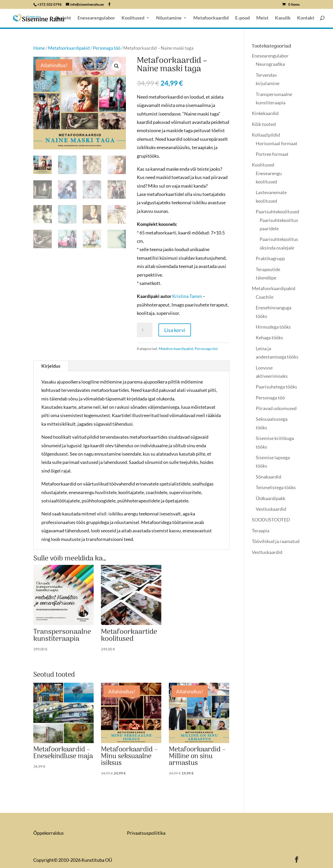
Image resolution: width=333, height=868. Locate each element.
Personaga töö (107, 48)
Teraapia (261, 531)
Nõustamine (169, 18)
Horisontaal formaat (277, 143)
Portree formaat (272, 154)
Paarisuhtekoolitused (277, 212)
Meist (262, 18)
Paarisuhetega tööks (276, 387)
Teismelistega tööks (276, 487)
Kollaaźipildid (266, 135)
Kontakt (306, 18)
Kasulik (283, 18)
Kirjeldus (51, 366)
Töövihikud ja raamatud (276, 541)
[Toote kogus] (145, 330)
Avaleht (63, 18)
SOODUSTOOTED (271, 520)
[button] (117, 66)
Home (39, 48)
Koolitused (133, 18)
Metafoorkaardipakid (69, 48)
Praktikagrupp (270, 258)
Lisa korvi (175, 330)
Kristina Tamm (187, 296)
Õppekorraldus (49, 833)
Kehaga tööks (269, 337)
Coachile (265, 297)
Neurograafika (270, 64)
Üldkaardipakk (271, 498)
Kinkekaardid (265, 113)
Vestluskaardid (271, 509)
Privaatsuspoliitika (146, 833)
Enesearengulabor (96, 18)
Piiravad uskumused (276, 408)
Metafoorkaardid (211, 18)
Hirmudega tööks (273, 327)
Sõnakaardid (268, 477)
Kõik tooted (264, 124)
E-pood (242, 18)
